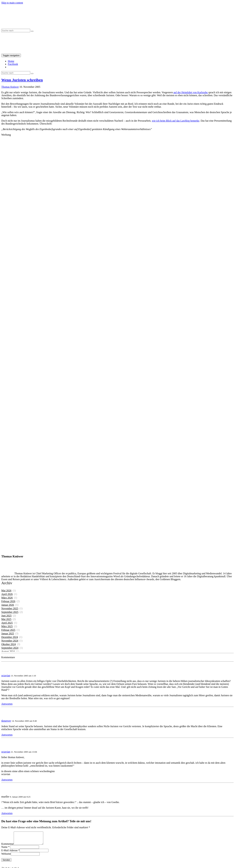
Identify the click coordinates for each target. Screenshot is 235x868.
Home (11, 61)
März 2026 (7, 598)
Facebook (13, 64)
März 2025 (7, 626)
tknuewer (6, 721)
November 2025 (10, 608)
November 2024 (10, 641)
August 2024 (8, 651)
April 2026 (7, 594)
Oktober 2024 (8, 644)
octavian (6, 675)
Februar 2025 (8, 630)
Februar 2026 (8, 601)
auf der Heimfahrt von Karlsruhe (191, 92)
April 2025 (7, 623)
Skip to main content (12, 3)
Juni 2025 (6, 616)
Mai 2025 (6, 619)
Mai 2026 (6, 591)
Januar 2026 (8, 605)
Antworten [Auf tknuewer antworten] (7, 735)
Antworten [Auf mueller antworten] (7, 813)
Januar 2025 (8, 633)
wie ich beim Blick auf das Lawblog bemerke (176, 121)
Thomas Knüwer (10, 87)
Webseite (6, 856)
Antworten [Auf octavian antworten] (7, 704)
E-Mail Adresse (9, 853)
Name (4, 849)
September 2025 (10, 612)
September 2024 (10, 648)
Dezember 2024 (10, 637)
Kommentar (8, 846)
